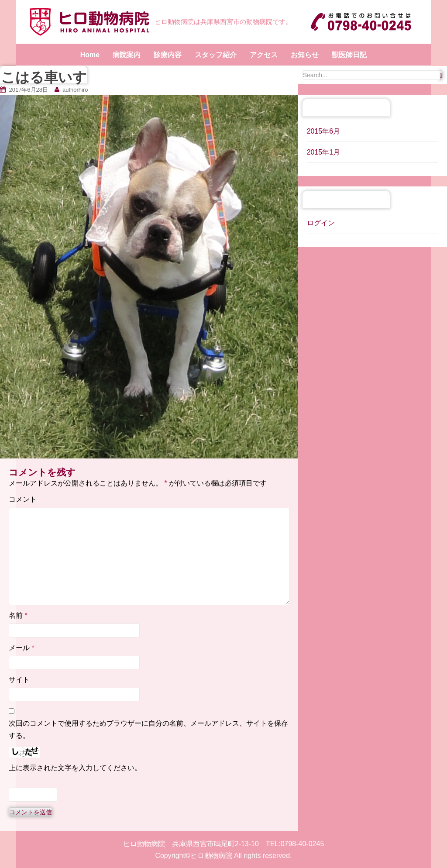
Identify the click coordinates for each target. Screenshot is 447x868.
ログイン (321, 223)
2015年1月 (324, 152)
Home (90, 55)
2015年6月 (324, 131)
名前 (18, 615)
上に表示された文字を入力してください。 (75, 768)
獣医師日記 (349, 55)
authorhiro (75, 90)
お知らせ (305, 55)
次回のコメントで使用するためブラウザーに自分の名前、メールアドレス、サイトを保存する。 (148, 729)
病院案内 (127, 55)
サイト (19, 680)
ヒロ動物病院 (211, 856)
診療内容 (168, 55)
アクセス (264, 55)
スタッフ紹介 (216, 55)
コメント (23, 499)
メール (22, 648)
